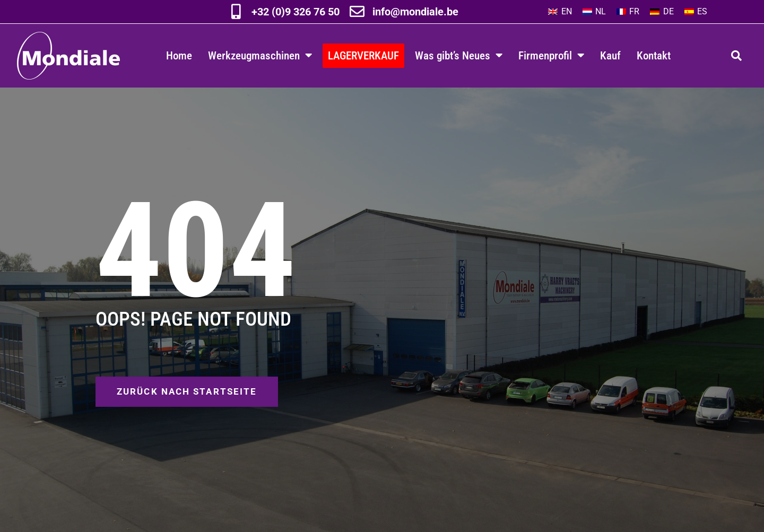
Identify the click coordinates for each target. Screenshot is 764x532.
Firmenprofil (551, 55)
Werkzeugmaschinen (260, 55)
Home (179, 55)
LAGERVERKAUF (363, 55)
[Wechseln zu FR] (628, 12)
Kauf (610, 55)
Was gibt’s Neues (459, 55)
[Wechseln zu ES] (696, 12)
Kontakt (654, 55)
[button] (736, 56)
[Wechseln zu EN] (560, 12)
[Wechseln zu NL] (594, 12)
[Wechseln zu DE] (662, 12)
